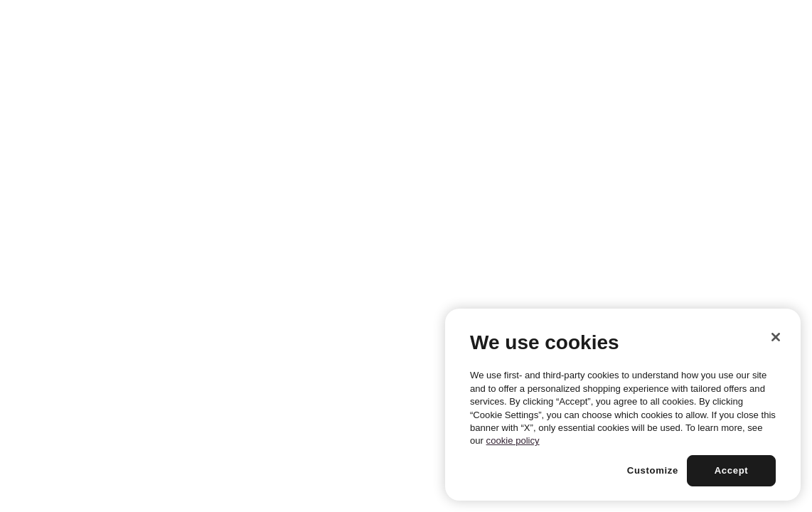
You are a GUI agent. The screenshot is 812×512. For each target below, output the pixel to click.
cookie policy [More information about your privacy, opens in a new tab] (513, 441)
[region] (623, 405)
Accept (732, 470)
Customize (653, 470)
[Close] (776, 337)
